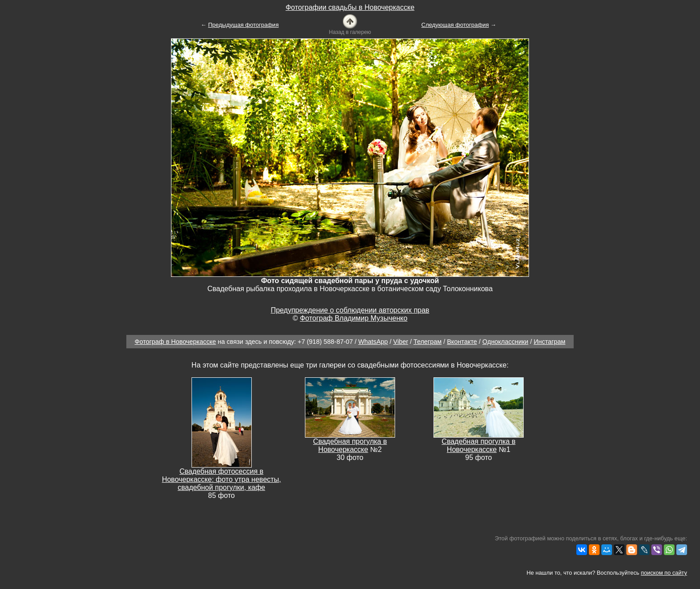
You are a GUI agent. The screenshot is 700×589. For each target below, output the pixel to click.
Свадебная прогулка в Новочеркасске (350, 445)
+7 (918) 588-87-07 (325, 342)
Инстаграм (549, 342)
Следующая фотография (455, 25)
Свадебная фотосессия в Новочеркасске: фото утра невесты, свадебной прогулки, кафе (222, 479)
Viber (401, 342)
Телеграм (427, 342)
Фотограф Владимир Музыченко (354, 318)
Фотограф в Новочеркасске (175, 342)
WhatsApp (373, 342)
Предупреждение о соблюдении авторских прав (350, 310)
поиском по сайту (664, 573)
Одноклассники (506, 342)
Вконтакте (462, 342)
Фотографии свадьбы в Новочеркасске (350, 7)
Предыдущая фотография (243, 25)
